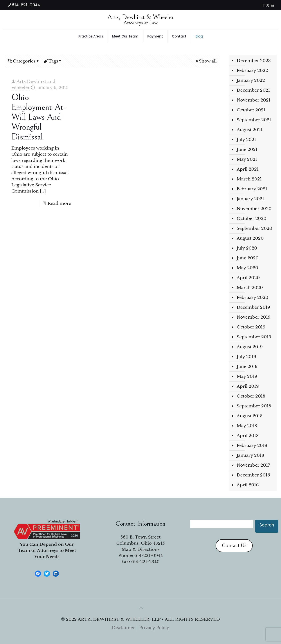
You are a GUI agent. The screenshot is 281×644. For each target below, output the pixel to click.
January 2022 (251, 80)
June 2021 (247, 149)
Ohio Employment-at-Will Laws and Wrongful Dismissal (39, 117)
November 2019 (254, 317)
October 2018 (251, 396)
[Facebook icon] (263, 5)
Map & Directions (141, 549)
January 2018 (250, 455)
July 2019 (246, 357)
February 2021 (252, 189)
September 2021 (254, 120)
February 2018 (252, 445)
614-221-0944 (149, 556)
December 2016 (253, 475)
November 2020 (254, 209)
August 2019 (250, 347)
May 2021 (247, 159)
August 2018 (250, 416)
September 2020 (254, 228)
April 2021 (248, 169)
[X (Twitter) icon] (268, 5)
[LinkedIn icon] (272, 5)
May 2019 (247, 376)
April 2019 (248, 386)
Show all (206, 61)
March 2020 (250, 288)
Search (267, 525)
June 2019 (247, 367)
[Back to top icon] (140, 608)
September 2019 (254, 337)
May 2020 (247, 268)
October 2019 (251, 327)
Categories (24, 61)
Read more (59, 203)
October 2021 (251, 110)
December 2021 (253, 90)
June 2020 (248, 258)
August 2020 (250, 238)
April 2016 (248, 485)
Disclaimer (123, 628)
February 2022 (252, 70)
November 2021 (254, 100)
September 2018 (254, 406)
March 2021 (249, 179)
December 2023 (254, 61)
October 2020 (252, 219)
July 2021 (246, 140)
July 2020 (247, 248)
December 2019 (253, 307)
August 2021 (250, 130)
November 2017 (253, 465)
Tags (53, 61)
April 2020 (248, 278)
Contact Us (234, 546)
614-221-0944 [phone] (26, 5)
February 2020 (252, 297)
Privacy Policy (154, 628)
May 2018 (247, 426)
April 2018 (248, 436)
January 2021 (250, 199)
